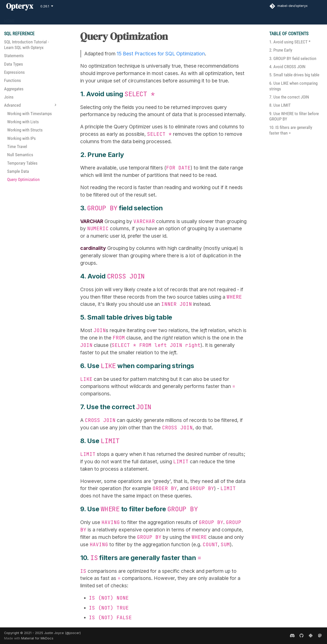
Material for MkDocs (37, 638)
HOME (9, 19)
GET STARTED (33, 19)
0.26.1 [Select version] (45, 6)
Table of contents (289, 34)
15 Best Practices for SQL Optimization (161, 54)
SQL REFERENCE (65, 19)
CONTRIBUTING (99, 19)
